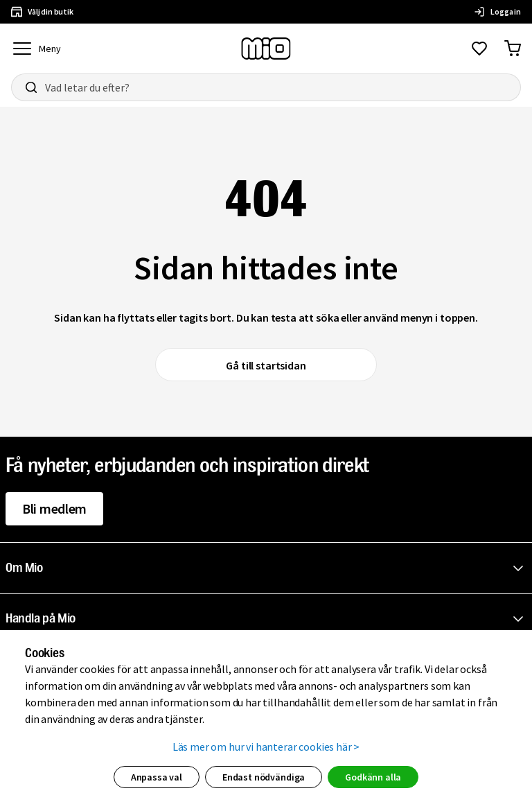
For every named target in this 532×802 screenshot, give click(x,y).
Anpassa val (157, 777)
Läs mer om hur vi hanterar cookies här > (266, 747)
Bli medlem (54, 508)
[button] (269, 568)
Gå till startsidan (266, 365)
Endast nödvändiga (264, 777)
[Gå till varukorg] (513, 49)
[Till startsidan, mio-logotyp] (266, 49)
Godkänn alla (373, 777)
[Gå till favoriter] (479, 49)
